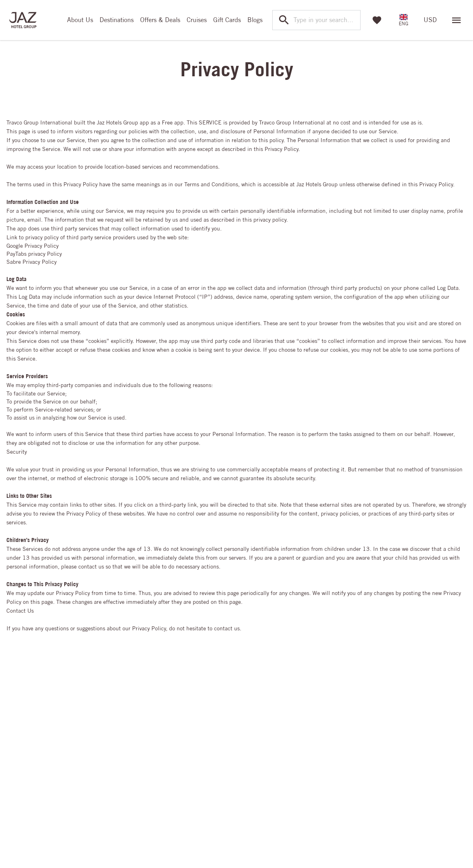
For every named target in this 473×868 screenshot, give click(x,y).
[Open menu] (457, 20)
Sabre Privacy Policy (32, 262)
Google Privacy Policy (33, 246)
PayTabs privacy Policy (34, 254)
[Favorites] (377, 20)
